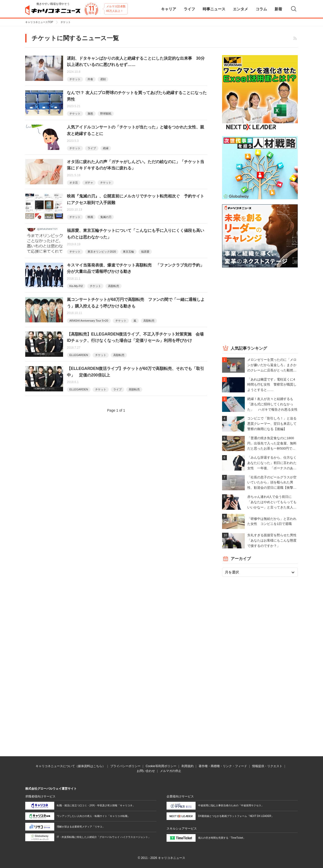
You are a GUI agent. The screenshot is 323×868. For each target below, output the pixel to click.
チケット (75, 79)
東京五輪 (128, 252)
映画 (90, 217)
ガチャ (89, 183)
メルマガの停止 (171, 771)
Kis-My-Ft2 (76, 286)
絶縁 (106, 148)
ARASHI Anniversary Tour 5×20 (89, 321)
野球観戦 (106, 114)
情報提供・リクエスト (267, 766)
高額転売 (114, 286)
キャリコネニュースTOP (39, 22)
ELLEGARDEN (79, 355)
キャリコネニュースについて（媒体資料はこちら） (70, 766)
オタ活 (74, 183)
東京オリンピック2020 (102, 252)
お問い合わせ (146, 771)
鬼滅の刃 (106, 217)
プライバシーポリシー (125, 766)
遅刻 (103, 79)
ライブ (92, 148)
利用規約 (187, 766)
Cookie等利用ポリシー (161, 766)
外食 (90, 79)
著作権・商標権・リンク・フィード (223, 766)
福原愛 (145, 252)
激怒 (90, 114)
